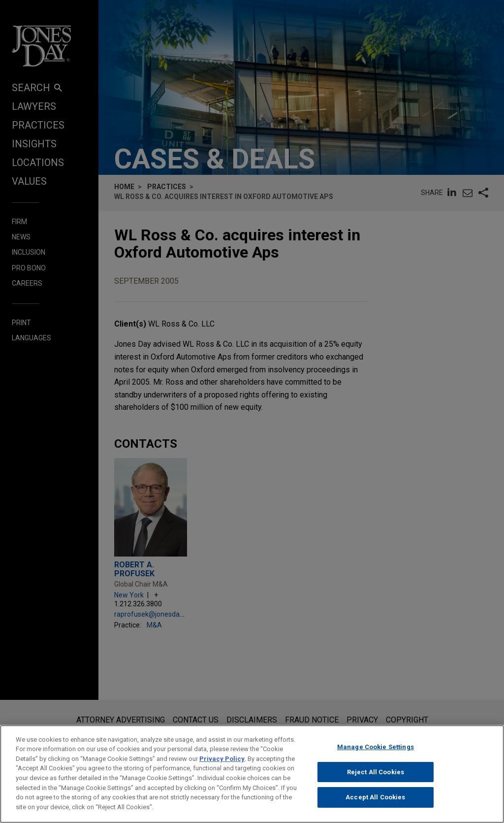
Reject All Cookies (376, 777)
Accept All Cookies (375, 803)
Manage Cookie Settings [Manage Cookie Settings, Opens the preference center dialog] (376, 752)
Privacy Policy (222, 764)
